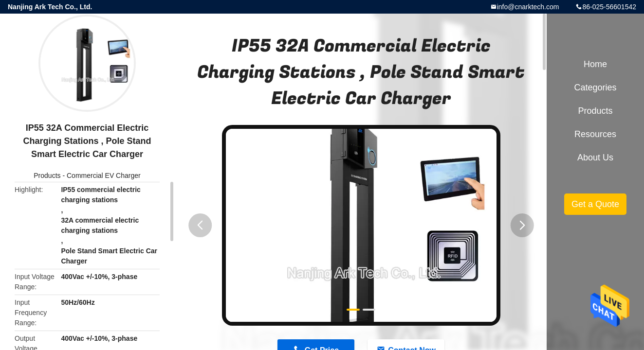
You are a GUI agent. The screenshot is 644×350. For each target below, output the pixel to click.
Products (47, 175)
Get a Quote (595, 204)
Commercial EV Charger (104, 175)
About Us (595, 157)
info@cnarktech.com (528, 7)
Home (595, 64)
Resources (595, 134)
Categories (595, 87)
